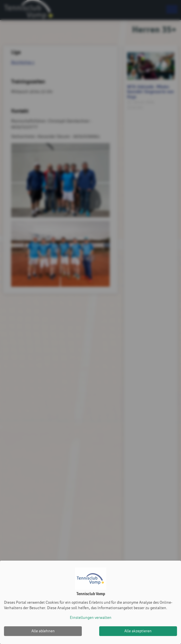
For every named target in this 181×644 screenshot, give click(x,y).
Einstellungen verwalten (91, 618)
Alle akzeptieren (138, 631)
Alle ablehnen (43, 631)
